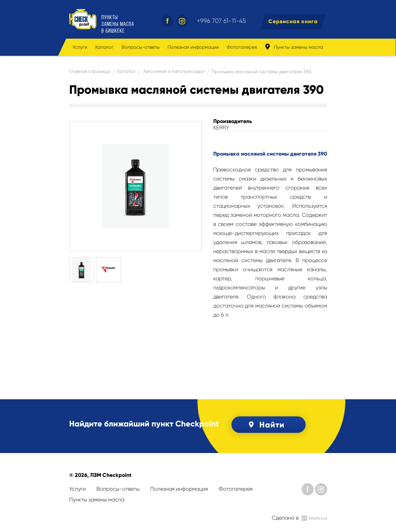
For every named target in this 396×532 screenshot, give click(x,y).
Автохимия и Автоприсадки (174, 71)
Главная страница (90, 71)
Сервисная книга (293, 21)
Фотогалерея (242, 47)
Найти (266, 425)
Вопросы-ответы (141, 47)
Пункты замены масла (294, 47)
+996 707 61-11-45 (221, 21)
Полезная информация (193, 47)
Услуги (80, 47)
